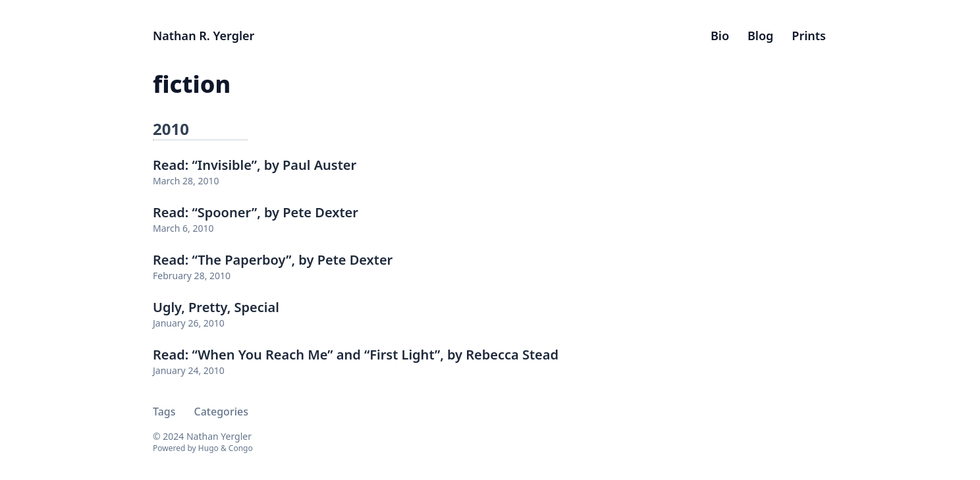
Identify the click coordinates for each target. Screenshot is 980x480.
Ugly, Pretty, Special (216, 307)
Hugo (208, 448)
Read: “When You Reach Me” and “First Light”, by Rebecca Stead (356, 355)
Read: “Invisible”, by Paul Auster (255, 165)
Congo (241, 448)
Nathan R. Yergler (204, 36)
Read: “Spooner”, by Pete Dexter (256, 212)
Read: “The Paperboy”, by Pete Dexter (273, 260)
